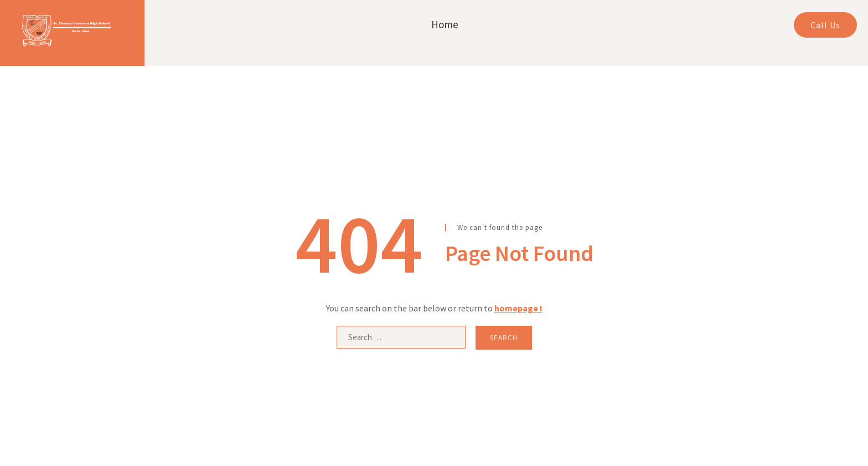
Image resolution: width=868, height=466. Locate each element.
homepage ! (518, 308)
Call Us (825, 25)
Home (445, 24)
